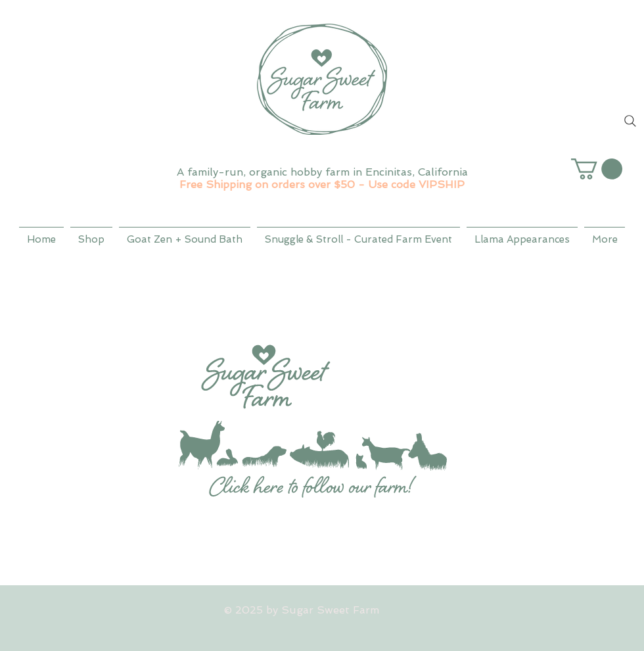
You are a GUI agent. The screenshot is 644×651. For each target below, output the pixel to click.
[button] (597, 169)
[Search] (630, 121)
